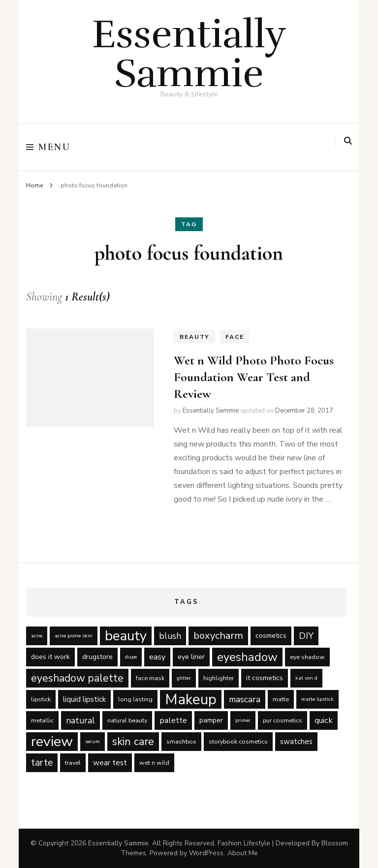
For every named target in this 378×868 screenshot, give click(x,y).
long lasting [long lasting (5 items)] (135, 699)
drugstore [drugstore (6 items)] (97, 657)
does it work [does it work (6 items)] (50, 657)
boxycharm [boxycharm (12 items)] (218, 636)
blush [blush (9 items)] (170, 636)
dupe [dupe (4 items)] (131, 657)
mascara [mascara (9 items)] (245, 699)
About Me (243, 853)
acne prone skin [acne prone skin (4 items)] (74, 636)
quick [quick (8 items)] (324, 720)
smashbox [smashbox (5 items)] (181, 741)
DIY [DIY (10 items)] (306, 636)
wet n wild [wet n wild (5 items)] (154, 763)
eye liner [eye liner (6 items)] (191, 657)
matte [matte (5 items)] (281, 699)
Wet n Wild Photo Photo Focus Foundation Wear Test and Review (254, 377)
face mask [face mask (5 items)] (150, 678)
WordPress (206, 853)
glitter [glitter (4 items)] (184, 678)
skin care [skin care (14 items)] (133, 742)
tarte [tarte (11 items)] (42, 763)
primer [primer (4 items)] (243, 720)
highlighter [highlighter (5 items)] (219, 678)
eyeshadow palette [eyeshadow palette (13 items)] (77, 678)
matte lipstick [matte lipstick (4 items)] (317, 699)
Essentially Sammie (189, 54)
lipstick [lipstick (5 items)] (41, 699)
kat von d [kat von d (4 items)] (306, 678)
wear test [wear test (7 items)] (110, 763)
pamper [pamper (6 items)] (211, 720)
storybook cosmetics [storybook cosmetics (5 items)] (238, 741)
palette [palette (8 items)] (173, 720)
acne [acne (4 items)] (37, 636)
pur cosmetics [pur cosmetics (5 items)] (283, 720)
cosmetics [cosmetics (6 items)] (271, 636)
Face (235, 337)
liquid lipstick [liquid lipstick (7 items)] (84, 699)
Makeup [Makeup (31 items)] (191, 699)
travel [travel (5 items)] (73, 763)
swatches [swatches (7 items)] (296, 742)
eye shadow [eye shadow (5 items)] (307, 657)
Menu (48, 147)
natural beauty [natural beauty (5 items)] (127, 720)
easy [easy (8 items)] (157, 657)
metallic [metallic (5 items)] (42, 720)
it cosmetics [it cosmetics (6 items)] (265, 678)
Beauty (194, 337)
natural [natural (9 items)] (80, 720)
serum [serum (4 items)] (93, 741)
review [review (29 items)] (52, 742)
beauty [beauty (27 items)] (126, 636)
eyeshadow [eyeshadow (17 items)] (247, 657)
